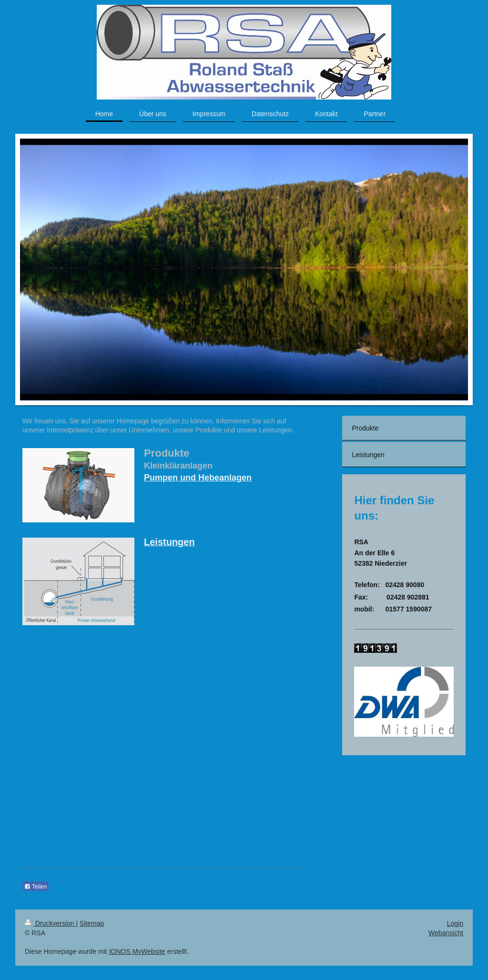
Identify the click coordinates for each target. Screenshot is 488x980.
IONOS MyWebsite (137, 951)
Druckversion (50, 923)
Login (455, 923)
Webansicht (446, 933)
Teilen (36, 887)
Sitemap (92, 923)
